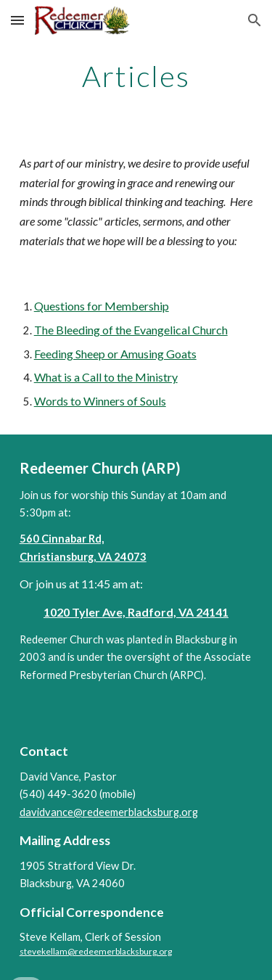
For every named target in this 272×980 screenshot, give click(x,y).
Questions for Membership (102, 306)
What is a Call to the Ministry (106, 377)
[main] (136, 76)
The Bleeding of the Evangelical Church (131, 330)
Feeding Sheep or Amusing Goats (115, 354)
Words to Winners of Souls (100, 401)
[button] (17, 20)
